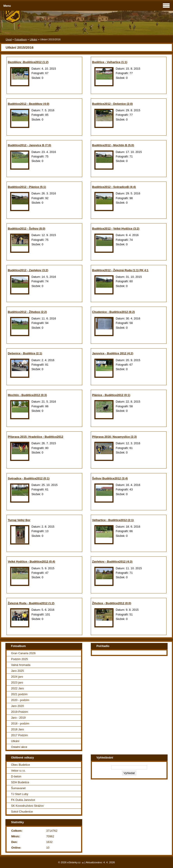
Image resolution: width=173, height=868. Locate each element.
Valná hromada (21, 665)
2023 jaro (17, 682)
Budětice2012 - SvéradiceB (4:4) (114, 187)
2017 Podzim (19, 735)
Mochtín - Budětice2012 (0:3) (27, 395)
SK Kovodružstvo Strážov (27, 806)
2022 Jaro (17, 688)
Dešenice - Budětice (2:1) (25, 353)
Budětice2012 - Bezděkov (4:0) (29, 104)
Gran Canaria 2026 (23, 653)
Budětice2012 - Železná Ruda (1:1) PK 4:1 (120, 270)
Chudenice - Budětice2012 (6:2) (114, 312)
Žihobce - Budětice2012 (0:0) (112, 603)
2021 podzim (19, 694)
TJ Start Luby (20, 794)
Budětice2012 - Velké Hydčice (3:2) (116, 229)
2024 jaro (17, 677)
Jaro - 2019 (18, 718)
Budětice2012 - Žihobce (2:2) (27, 312)
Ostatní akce (19, 747)
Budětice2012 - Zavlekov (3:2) (28, 270)
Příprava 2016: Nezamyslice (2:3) (114, 437)
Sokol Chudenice (22, 812)
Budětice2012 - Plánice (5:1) (27, 187)
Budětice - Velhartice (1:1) (110, 62)
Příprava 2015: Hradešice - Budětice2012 (36, 437)
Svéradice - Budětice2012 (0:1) (29, 478)
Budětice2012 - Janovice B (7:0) (30, 145)
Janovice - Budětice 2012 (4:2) (113, 353)
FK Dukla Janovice (23, 800)
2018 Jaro (17, 729)
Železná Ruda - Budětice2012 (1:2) (31, 603)
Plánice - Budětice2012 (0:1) (111, 395)
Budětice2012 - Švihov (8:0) (27, 229)
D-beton (16, 776)
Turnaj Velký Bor (19, 520)
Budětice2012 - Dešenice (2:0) (113, 104)
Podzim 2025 (19, 659)
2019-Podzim (19, 712)
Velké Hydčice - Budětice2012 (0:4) (32, 562)
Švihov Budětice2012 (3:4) (110, 478)
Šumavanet (18, 788)
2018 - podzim (20, 723)
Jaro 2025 (17, 671)
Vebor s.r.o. (18, 771)
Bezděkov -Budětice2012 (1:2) (28, 62)
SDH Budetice (20, 782)
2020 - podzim (20, 700)
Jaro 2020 (17, 706)
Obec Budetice (20, 765)
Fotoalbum (21, 39)
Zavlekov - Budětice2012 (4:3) (112, 562)
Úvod (9, 39)
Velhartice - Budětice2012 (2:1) (113, 520)
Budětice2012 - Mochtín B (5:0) (113, 145)
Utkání (33, 39)
